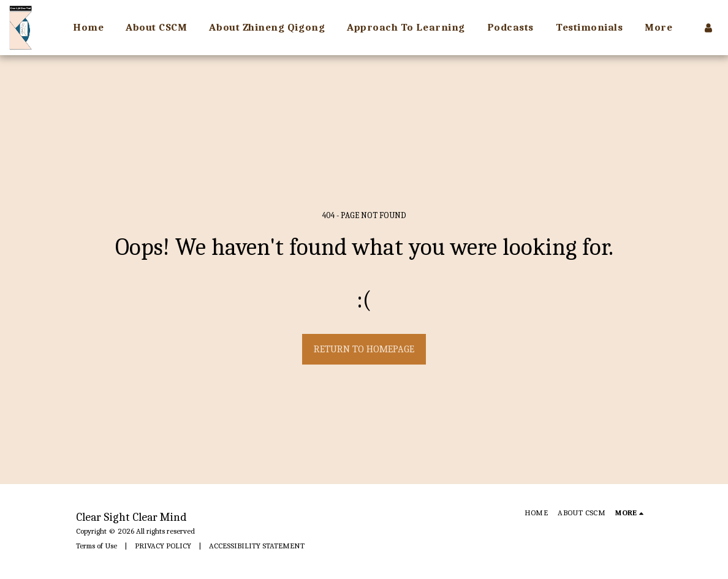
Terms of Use (97, 546)
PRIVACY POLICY (163, 546)
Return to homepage (364, 349)
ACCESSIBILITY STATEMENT (257, 546)
